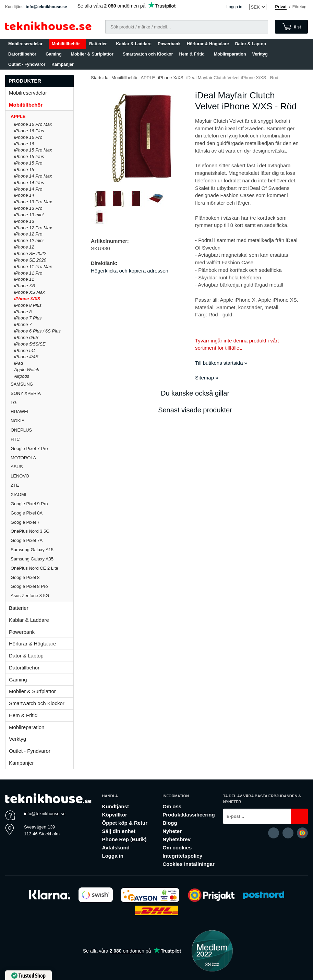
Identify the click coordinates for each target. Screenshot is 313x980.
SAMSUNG (42, 384)
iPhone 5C (25, 350)
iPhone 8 (23, 312)
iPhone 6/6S (26, 337)
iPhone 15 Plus (29, 156)
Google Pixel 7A (27, 540)
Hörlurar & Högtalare (208, 44)
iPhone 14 (24, 195)
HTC (15, 439)
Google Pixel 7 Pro (29, 449)
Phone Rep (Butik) (124, 839)
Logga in (234, 7)
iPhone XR (25, 286)
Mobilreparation (230, 54)
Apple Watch (27, 370)
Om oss (172, 806)
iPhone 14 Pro (28, 189)
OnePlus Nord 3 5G (30, 531)
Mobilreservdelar (27, 44)
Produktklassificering (189, 815)
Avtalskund (116, 848)
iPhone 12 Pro (28, 234)
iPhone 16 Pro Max (33, 124)
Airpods (22, 376)
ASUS (17, 467)
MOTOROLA (42, 458)
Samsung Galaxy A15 (32, 550)
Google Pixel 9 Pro (29, 504)
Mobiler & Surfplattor (94, 54)
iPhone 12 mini (29, 240)
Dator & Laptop (252, 44)
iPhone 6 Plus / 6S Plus (37, 331)
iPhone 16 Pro (28, 137)
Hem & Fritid (193, 54)
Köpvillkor (115, 815)
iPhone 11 (24, 279)
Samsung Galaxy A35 (32, 559)
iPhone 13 (24, 221)
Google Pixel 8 (25, 577)
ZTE (15, 485)
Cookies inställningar (189, 864)
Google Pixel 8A (27, 513)
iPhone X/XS (27, 299)
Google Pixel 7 (25, 522)
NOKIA (17, 421)
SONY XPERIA (26, 393)
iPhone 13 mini (29, 215)
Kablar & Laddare (134, 44)
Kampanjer (63, 64)
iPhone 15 (24, 170)
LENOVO (20, 476)
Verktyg (260, 54)
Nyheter (172, 831)
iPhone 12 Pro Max (33, 228)
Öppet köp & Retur (125, 823)
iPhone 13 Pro (28, 208)
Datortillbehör (24, 54)
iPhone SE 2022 (30, 253)
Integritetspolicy (182, 856)
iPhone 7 (23, 324)
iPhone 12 (24, 247)
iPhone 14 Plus (29, 183)
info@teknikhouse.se (46, 7)
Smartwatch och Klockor (148, 54)
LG (14, 403)
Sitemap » (207, 378)
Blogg (170, 823)
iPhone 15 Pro (28, 163)
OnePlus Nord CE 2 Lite (34, 568)
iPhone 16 (24, 144)
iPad (19, 363)
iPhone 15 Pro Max (33, 150)
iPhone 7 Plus (28, 318)
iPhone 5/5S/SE (30, 344)
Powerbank (169, 44)
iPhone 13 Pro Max (33, 202)
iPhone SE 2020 (30, 260)
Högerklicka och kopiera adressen (130, 271)
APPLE (42, 116)
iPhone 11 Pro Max (33, 267)
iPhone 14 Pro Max (33, 176)
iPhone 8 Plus (28, 305)
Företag (299, 7)
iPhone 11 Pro (28, 273)
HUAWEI (20, 412)
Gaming (55, 54)
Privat (281, 7)
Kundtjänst (116, 806)
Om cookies (177, 848)
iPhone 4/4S (26, 357)
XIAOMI (42, 494)
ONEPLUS (42, 430)
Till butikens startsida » (221, 363)
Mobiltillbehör (67, 44)
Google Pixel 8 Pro (29, 586)
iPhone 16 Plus (29, 131)
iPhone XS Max (29, 292)
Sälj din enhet (119, 831)
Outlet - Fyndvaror (27, 64)
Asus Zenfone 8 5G (30, 596)
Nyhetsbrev (177, 839)
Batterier (99, 44)
